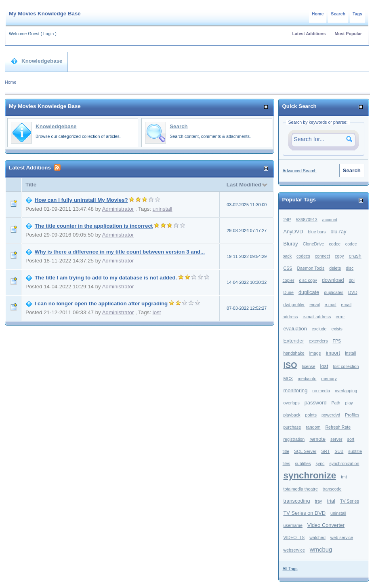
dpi (352, 280)
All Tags (290, 569)
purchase (292, 427)
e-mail (331, 305)
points (311, 415)
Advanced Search (300, 171)
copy (339, 256)
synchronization (344, 463)
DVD (353, 292)
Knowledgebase (37, 61)
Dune (289, 292)
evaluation (295, 329)
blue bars (317, 232)
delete (335, 268)
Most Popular (349, 34)
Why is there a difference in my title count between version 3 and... (120, 252)
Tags (357, 14)
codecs (303, 256)
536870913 (306, 220)
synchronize (310, 475)
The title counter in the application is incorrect (94, 226)
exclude (319, 329)
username (293, 525)
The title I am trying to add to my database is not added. (106, 278)
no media (321, 391)
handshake (294, 353)
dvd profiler (294, 305)
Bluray (291, 244)
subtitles (303, 463)
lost (157, 312)
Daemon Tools (311, 268)
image (315, 353)
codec (334, 244)
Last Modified (244, 185)
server (336, 439)
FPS (337, 341)
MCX (288, 379)
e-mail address (317, 317)
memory (329, 379)
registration (294, 439)
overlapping (346, 391)
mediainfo (307, 379)
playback (292, 415)
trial (331, 501)
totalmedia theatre (301, 489)
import (333, 353)
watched (317, 537)
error (340, 317)
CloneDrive (314, 244)
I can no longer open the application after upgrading (101, 304)
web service (342, 537)
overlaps (292, 403)
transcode (332, 489)
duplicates (334, 292)
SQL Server (305, 451)
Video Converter (326, 525)
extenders (318, 341)
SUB (339, 451)
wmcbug (321, 549)
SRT (325, 451)
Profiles (352, 415)
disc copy (308, 280)
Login (48, 34)
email (314, 305)
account (330, 220)
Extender (294, 341)
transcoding (297, 501)
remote (317, 439)
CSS (288, 268)
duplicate (309, 292)
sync (320, 463)
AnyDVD (293, 232)
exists (337, 329)
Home (318, 14)
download (333, 280)
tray (319, 501)
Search (338, 14)
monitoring (296, 390)
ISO (290, 365)
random (313, 427)
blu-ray (338, 232)
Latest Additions (309, 34)
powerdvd (331, 415)
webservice (294, 550)
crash (355, 256)
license (308, 366)
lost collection (346, 366)
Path (336, 403)
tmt (344, 477)
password (316, 403)
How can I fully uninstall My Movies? (81, 200)
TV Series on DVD (305, 513)
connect (323, 256)
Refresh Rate (338, 427)
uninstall (163, 209)
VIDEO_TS (294, 537)
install (350, 353)
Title (31, 185)
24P (287, 220)
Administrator (118, 209)
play (349, 403)
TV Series (350, 501)
